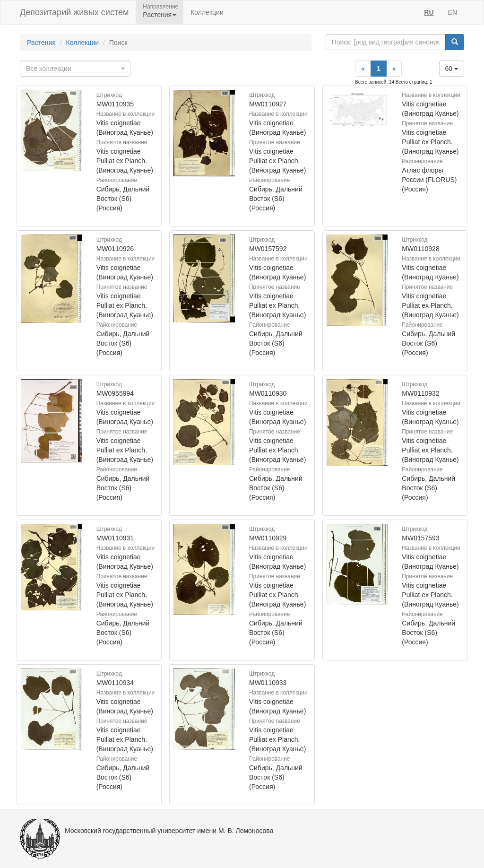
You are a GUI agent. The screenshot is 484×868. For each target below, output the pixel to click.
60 (452, 69)
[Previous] (363, 69)
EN (453, 12)
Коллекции (207, 12)
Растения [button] (160, 15)
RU (429, 12)
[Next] (394, 69)
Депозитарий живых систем (74, 12)
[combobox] (75, 69)
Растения (41, 43)
